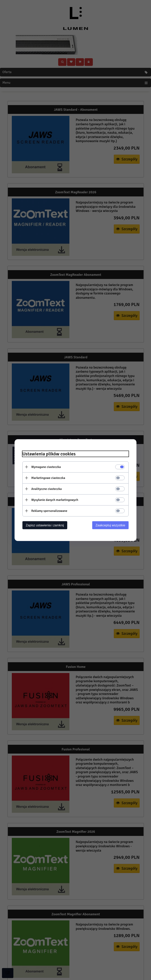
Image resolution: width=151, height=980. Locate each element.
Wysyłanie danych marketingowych (55, 500)
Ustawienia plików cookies (49, 454)
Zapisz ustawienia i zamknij (45, 525)
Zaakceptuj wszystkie (110, 525)
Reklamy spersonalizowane (49, 511)
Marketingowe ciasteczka (48, 478)
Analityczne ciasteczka (46, 489)
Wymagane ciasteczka (46, 467)
